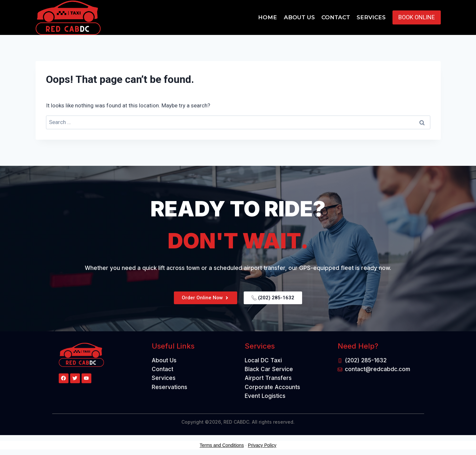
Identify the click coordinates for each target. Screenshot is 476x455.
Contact (336, 17)
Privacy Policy (262, 445)
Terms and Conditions (222, 445)
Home (268, 17)
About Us (299, 17)
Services (371, 17)
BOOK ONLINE (417, 17)
